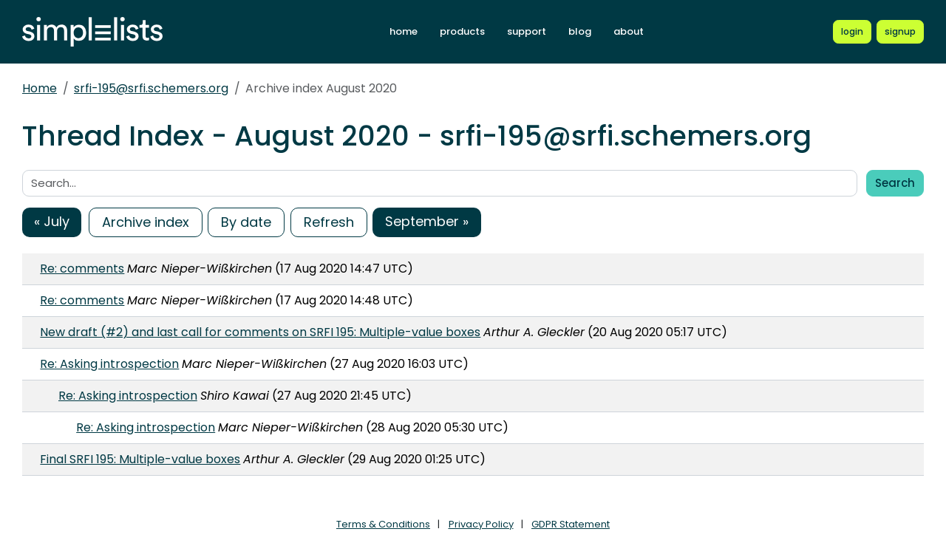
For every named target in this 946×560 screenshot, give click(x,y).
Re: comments (82, 269)
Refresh (329, 222)
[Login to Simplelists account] (852, 32)
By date (246, 222)
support (527, 31)
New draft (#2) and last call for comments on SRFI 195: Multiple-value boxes (260, 332)
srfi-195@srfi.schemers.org (151, 88)
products (462, 31)
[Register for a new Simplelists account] (900, 32)
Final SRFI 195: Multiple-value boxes (140, 459)
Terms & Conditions (383, 524)
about (629, 31)
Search (895, 183)
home (404, 31)
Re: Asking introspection (109, 364)
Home (40, 88)
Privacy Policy (481, 524)
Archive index (146, 222)
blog (580, 31)
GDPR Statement (571, 524)
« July (52, 221)
